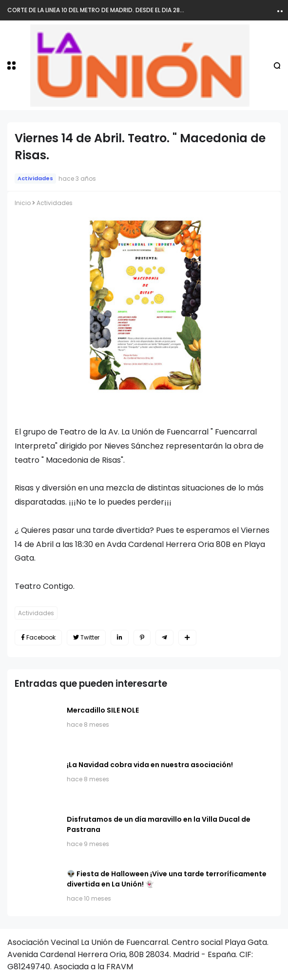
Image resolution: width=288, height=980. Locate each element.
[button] (11, 66)
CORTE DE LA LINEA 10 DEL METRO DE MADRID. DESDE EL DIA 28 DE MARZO (109, 10)
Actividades (35, 178)
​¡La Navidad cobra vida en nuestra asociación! (150, 765)
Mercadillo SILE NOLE (103, 710)
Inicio (23, 203)
